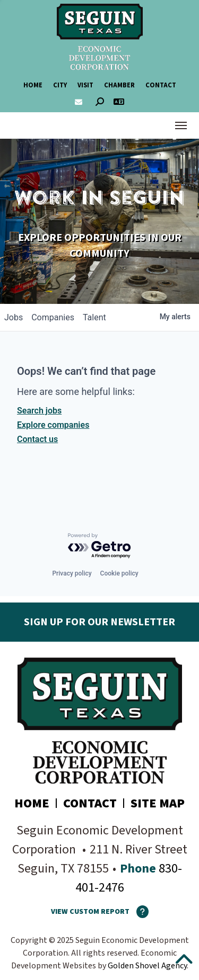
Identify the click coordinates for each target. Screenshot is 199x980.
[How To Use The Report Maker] (139, 912)
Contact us (37, 439)
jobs (14, 317)
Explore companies (53, 425)
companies (53, 317)
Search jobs (39, 411)
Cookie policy (119, 573)
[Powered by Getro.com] (100, 546)
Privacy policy (72, 573)
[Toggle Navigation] (181, 125)
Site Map (158, 803)
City (60, 85)
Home (33, 85)
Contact (161, 85)
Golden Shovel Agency (147, 966)
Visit (85, 85)
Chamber (119, 85)
